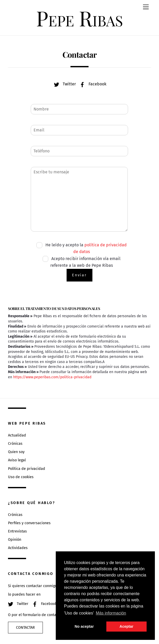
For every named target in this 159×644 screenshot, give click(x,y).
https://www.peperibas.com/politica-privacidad (52, 377)
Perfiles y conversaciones (29, 523)
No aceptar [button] (84, 626)
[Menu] (146, 7)
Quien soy (16, 452)
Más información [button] (111, 613)
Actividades (18, 548)
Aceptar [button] (126, 626)
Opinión (15, 540)
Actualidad (17, 435)
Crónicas (15, 444)
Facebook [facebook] (92, 84)
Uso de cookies (21, 477)
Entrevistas (17, 531)
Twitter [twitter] (64, 84)
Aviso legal (17, 460)
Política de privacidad (27, 469)
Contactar (25, 628)
